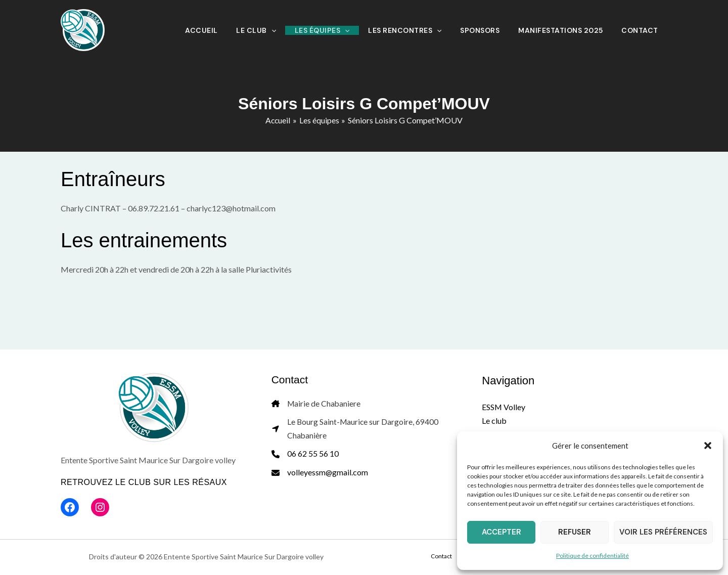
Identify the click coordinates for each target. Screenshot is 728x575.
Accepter (502, 532)
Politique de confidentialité (593, 556)
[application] (317, 30)
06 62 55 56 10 (313, 455)
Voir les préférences (663, 532)
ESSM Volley (504, 407)
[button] (708, 446)
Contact (452, 557)
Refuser (575, 532)
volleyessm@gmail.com (328, 474)
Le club (494, 421)
